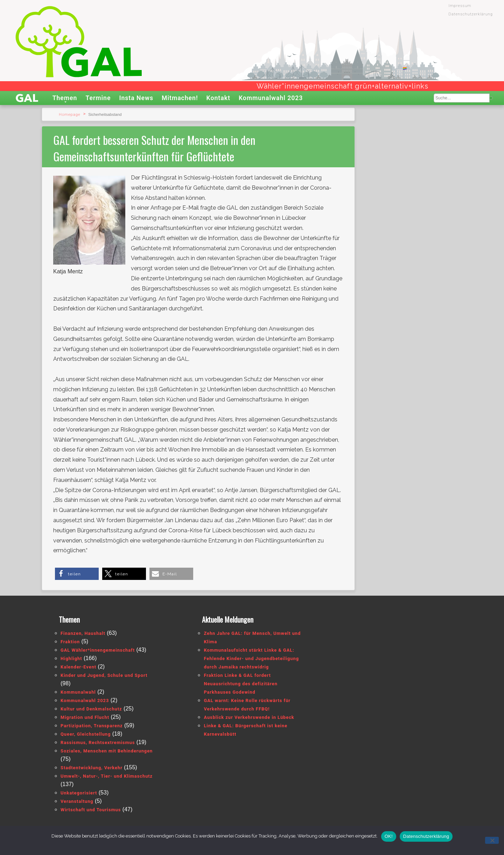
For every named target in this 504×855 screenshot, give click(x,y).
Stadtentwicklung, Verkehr (92, 768)
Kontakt (218, 98)
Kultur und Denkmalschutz (91, 709)
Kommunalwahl (78, 692)
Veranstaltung (77, 801)
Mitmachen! (180, 98)
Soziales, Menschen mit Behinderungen (107, 751)
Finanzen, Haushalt (83, 633)
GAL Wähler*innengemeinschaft (98, 650)
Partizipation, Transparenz (92, 726)
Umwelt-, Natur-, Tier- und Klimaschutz (107, 776)
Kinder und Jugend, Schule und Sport (104, 675)
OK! (389, 836)
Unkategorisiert (79, 793)
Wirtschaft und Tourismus (91, 810)
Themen (65, 98)
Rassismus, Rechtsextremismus (98, 742)
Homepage (70, 115)
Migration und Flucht (85, 717)
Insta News (136, 98)
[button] (77, 574)
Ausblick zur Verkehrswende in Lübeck (249, 717)
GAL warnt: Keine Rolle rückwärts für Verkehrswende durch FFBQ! (247, 705)
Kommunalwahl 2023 (271, 98)
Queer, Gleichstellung (86, 734)
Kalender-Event (78, 667)
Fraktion (70, 642)
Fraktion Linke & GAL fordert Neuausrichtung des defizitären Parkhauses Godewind (240, 684)
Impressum (460, 6)
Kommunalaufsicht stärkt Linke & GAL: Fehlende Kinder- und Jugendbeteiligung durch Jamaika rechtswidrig (251, 658)
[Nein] (492, 840)
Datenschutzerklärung (471, 14)
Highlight (71, 658)
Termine (98, 98)
